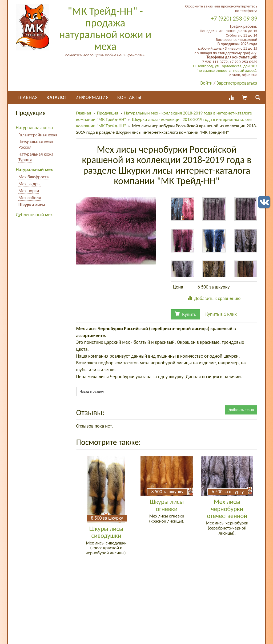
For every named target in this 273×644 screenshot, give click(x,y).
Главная (28, 97)
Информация (92, 97)
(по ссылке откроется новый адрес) (226, 70)
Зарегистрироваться (237, 83)
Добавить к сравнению (214, 298)
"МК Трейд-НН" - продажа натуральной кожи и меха (105, 29)
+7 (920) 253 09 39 (234, 18)
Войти (207, 83)
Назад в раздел (92, 391)
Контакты (129, 97)
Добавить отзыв (241, 410)
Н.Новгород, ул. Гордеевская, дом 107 (225, 66)
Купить (185, 314)
